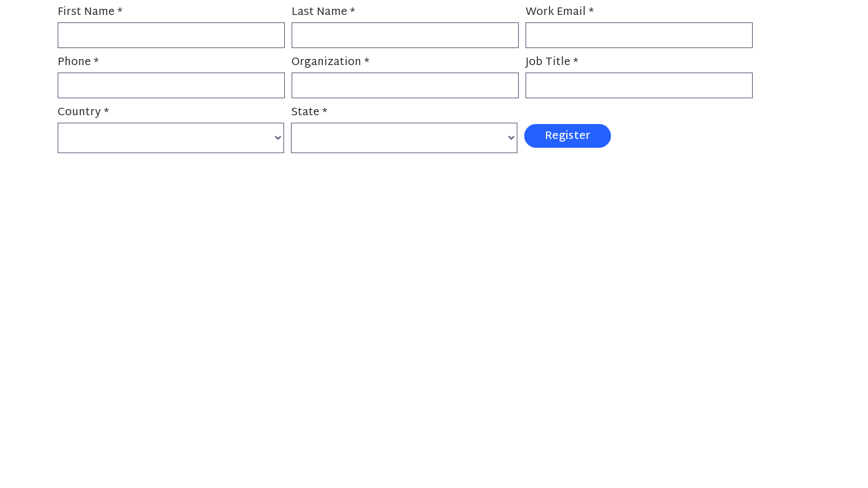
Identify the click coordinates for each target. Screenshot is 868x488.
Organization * (331, 63)
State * (309, 113)
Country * (83, 113)
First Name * (90, 13)
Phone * (78, 63)
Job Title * (552, 63)
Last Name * (323, 13)
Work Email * (560, 13)
